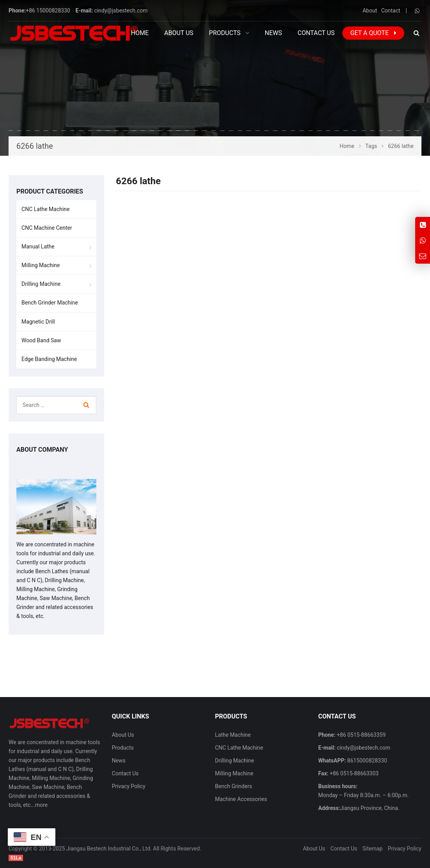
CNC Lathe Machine (45, 209)
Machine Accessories (241, 799)
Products (123, 748)
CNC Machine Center (47, 228)
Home (140, 33)
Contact (391, 11)
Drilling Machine (41, 284)
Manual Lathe (38, 246)
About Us (123, 735)
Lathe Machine (233, 735)
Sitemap (372, 849)
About (370, 11)
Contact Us (125, 773)
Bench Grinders (234, 786)
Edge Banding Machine (49, 359)
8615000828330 (366, 761)
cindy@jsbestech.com (121, 11)
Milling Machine (41, 265)
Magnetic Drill (38, 322)
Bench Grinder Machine (50, 303)
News (119, 761)
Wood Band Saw (41, 340)
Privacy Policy (129, 786)
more (41, 805)
